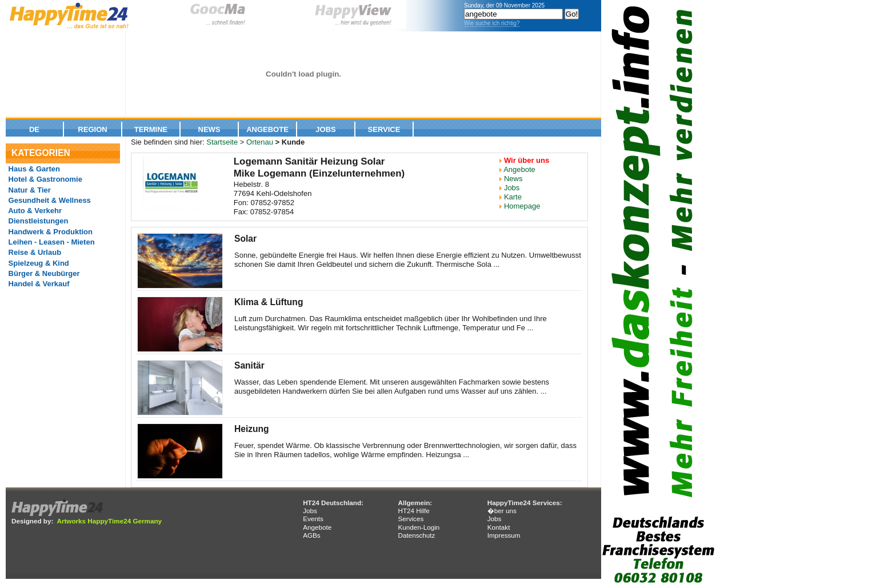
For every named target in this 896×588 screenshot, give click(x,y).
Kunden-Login (419, 527)
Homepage (522, 206)
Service (384, 129)
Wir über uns (527, 160)
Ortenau (260, 142)
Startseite (222, 142)
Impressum (504, 535)
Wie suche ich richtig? (492, 23)
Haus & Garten (33, 169)
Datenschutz (416, 535)
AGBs (312, 535)
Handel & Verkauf (38, 284)
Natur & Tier (29, 190)
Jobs (325, 129)
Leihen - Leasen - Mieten (51, 242)
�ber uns (502, 511)
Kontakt (499, 527)
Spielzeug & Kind (38, 263)
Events (313, 519)
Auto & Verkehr (34, 211)
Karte (513, 197)
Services (411, 519)
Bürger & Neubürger (43, 273)
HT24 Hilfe (413, 511)
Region (92, 129)
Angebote (267, 129)
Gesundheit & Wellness (49, 200)
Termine (151, 129)
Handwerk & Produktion (49, 232)
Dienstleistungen (37, 221)
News (209, 129)
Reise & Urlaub (34, 252)
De (34, 129)
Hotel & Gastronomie (44, 179)
